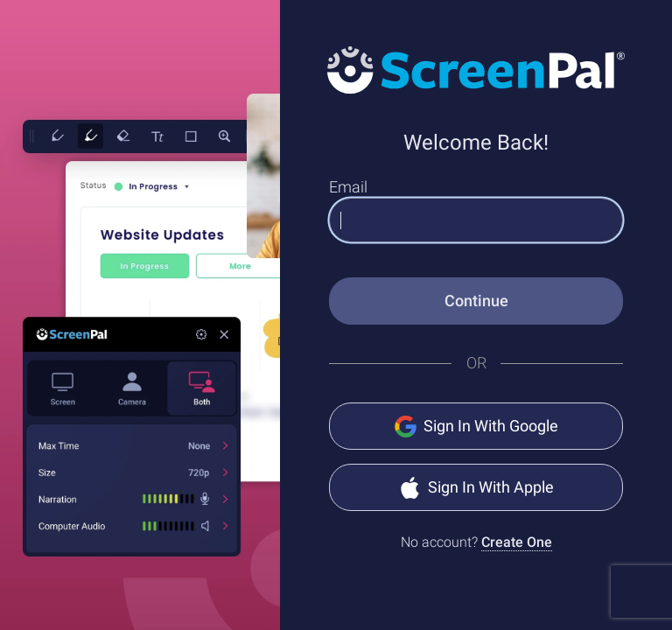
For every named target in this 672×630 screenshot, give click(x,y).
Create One (517, 542)
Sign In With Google (476, 427)
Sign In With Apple (476, 488)
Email (348, 187)
